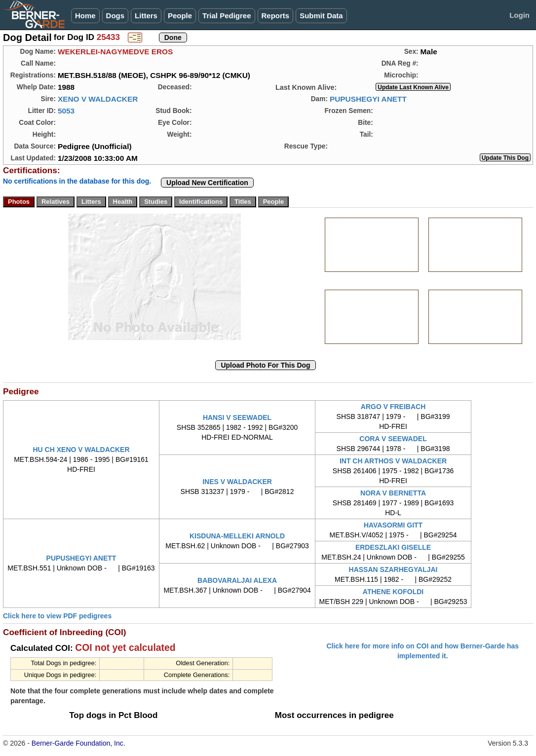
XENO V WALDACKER (98, 99)
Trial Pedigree (227, 16)
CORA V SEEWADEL (393, 439)
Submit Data (321, 16)
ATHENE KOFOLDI (393, 592)
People (180, 16)
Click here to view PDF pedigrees (57, 616)
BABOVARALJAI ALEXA (237, 580)
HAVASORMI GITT (393, 525)
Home (85, 16)
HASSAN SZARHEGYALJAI (393, 569)
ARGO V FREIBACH (393, 407)
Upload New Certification (207, 183)
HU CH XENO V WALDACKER (81, 450)
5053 (66, 111)
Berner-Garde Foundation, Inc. (78, 743)
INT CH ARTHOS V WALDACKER (393, 461)
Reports (276, 16)
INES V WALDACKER (237, 482)
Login (519, 15)
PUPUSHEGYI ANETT (368, 99)
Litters (146, 16)
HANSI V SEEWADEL (237, 417)
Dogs (115, 16)
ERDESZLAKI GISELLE (393, 547)
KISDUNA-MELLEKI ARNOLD (237, 536)
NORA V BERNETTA (393, 493)
